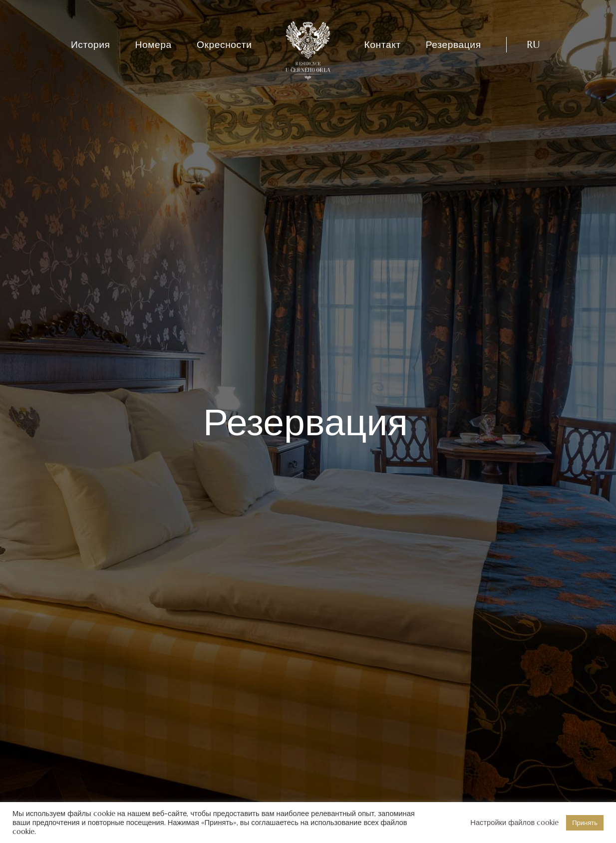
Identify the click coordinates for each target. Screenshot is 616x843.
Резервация (454, 44)
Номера (154, 44)
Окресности (224, 44)
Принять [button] (585, 823)
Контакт (383, 44)
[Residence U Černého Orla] (308, 51)
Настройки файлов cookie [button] (514, 823)
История (91, 44)
